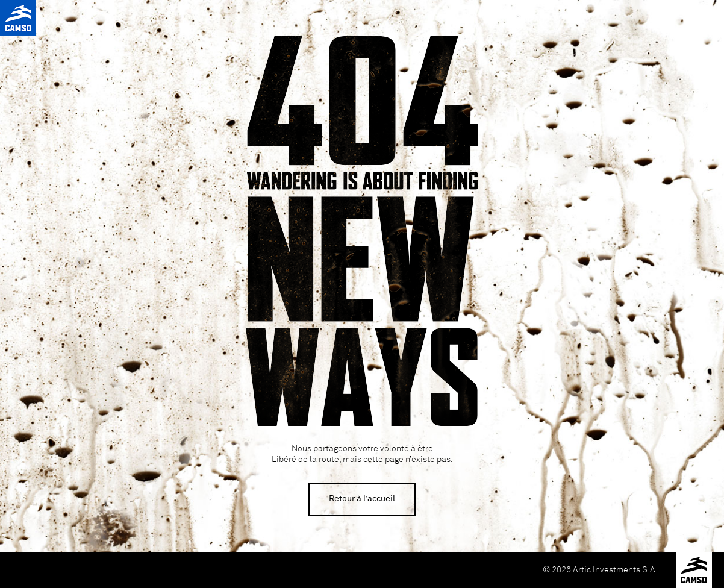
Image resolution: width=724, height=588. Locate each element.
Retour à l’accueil (362, 499)
